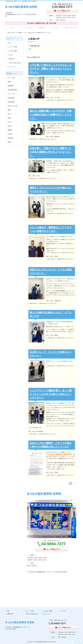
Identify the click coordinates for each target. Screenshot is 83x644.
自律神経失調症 (13, 90)
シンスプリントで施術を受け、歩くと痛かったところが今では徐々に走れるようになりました (51, 394)
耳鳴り (10, 126)
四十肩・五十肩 (13, 106)
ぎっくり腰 (11, 78)
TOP (13, 28)
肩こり (10, 114)
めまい (10, 122)
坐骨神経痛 (11, 102)
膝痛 (9, 82)
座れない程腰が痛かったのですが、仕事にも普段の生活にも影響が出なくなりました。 (51, 115)
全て (30, 49)
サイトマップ (12, 67)
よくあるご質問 (13, 51)
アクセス (56, 28)
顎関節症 (11, 138)
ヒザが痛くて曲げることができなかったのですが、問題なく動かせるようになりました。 (51, 69)
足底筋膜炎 (11, 98)
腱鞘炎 (10, 130)
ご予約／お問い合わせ (70, 28)
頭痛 (9, 118)
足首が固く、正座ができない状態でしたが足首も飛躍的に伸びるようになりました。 (51, 152)
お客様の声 (41, 28)
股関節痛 (11, 86)
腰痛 (9, 110)
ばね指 (10, 134)
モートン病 (11, 94)
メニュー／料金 (27, 28)
